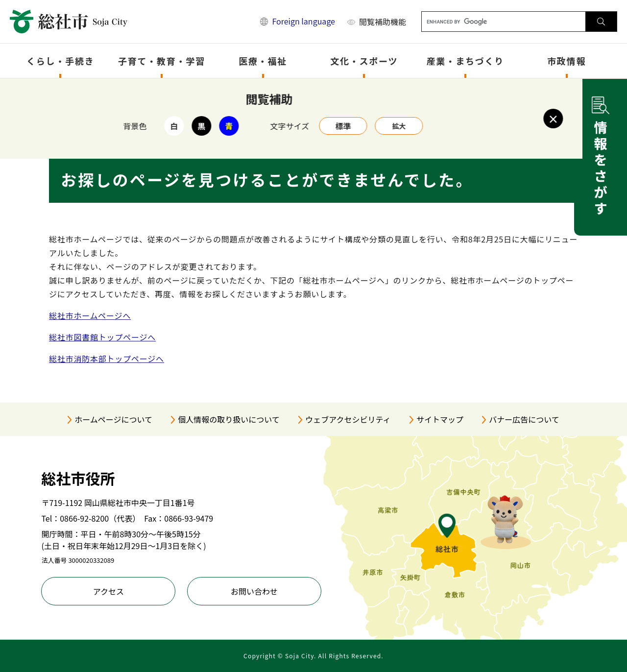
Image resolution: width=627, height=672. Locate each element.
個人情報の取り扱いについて (229, 419)
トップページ (100, 91)
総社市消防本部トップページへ (107, 359)
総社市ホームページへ (90, 315)
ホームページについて (113, 419)
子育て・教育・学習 (162, 61)
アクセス (109, 591)
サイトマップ (440, 419)
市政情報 (567, 61)
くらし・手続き (60, 61)
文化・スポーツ (364, 61)
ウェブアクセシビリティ (348, 419)
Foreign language (303, 21)
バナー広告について (524, 419)
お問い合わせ (254, 591)
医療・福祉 (263, 61)
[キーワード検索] (504, 22)
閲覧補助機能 (383, 22)
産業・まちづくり (465, 61)
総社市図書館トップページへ (102, 337)
